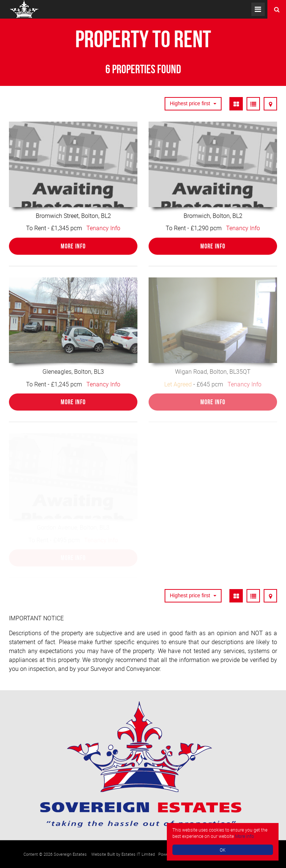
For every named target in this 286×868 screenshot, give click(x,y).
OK (223, 850)
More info (244, 836)
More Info (73, 246)
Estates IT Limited (138, 854)
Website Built (103, 854)
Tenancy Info (103, 228)
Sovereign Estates (70, 854)
